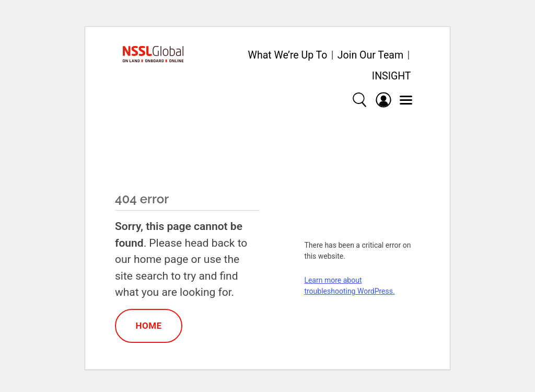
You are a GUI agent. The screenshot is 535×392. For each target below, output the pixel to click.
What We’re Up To (288, 55)
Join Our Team (370, 55)
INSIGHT (392, 76)
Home (148, 326)
